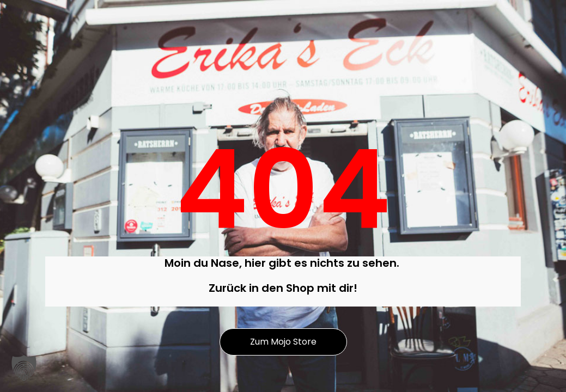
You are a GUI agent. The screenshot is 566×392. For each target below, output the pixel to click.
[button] (24, 368)
